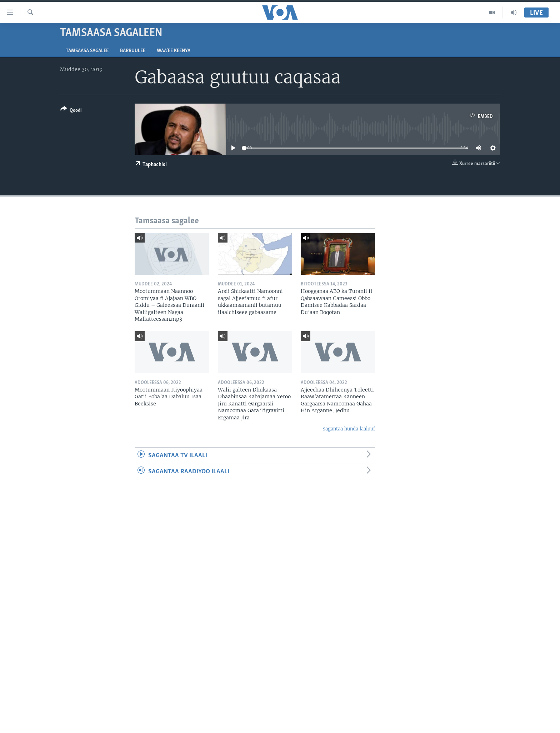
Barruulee (133, 51)
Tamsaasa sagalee (87, 51)
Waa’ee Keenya (174, 51)
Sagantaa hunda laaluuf (349, 429)
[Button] (71, 111)
